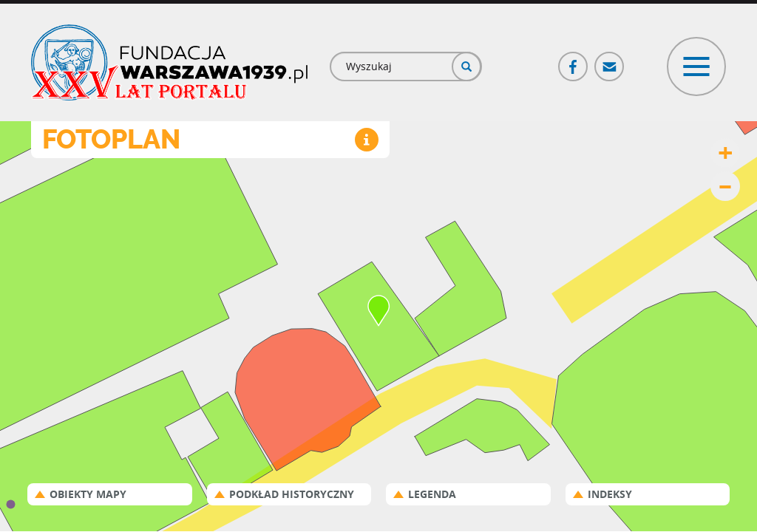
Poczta (610, 60)
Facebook (574, 60)
